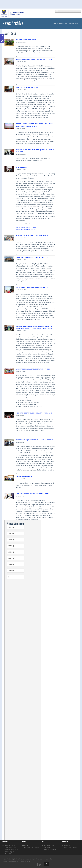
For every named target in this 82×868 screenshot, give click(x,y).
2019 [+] (11, 546)
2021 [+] (11, 533)
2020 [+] (11, 540)
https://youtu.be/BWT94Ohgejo (26, 227)
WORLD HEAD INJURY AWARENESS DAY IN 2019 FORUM (35, 440)
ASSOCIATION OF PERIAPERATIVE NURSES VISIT (32, 236)
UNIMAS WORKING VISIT (24, 476)
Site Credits (7, 861)
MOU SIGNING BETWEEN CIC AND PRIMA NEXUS (32, 494)
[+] (9, 577)
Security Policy (25, 861)
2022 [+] (11, 527)
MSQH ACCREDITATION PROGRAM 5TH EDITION (32, 287)
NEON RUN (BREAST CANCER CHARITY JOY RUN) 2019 (34, 413)
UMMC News (63, 23)
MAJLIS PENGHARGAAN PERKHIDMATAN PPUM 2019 (34, 369)
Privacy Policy (48, 859)
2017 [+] (11, 558)
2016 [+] (11, 564)
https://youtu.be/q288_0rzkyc (25, 229)
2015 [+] (11, 571)
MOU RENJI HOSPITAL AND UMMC (27, 87)
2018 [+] (11, 552)
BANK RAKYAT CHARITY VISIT (26, 40)
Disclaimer (16, 861)
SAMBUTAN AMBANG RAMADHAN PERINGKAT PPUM (34, 59)
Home (55, 23)
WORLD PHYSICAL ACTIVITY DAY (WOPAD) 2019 (32, 257)
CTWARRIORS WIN (22, 167)
